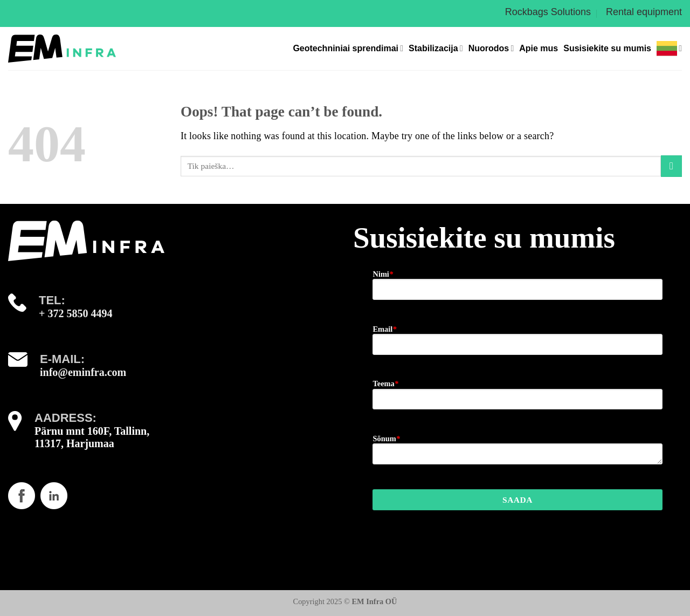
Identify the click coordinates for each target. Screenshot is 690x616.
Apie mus (539, 48)
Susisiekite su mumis (607, 48)
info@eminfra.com (83, 372)
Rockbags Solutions (548, 12)
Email (384, 329)
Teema (385, 384)
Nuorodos (491, 48)
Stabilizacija (436, 48)
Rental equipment (644, 12)
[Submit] (671, 166)
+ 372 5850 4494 (75, 313)
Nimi (383, 274)
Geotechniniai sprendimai (348, 48)
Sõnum (386, 439)
